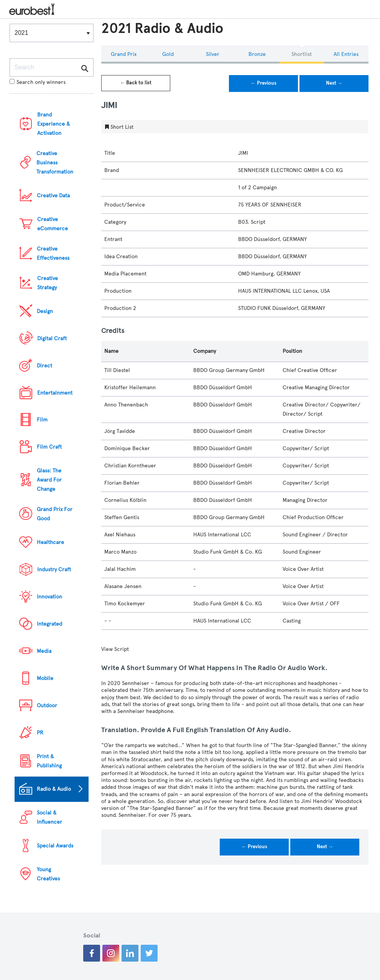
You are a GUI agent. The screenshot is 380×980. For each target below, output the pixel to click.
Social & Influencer (49, 817)
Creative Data (53, 196)
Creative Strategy (48, 283)
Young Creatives (48, 874)
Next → (334, 83)
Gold (168, 54)
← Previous (264, 83)
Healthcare (50, 542)
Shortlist (302, 54)
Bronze (257, 54)
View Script (115, 649)
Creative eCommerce (53, 224)
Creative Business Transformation (55, 163)
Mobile (45, 678)
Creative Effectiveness (53, 253)
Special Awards (55, 846)
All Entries (346, 54)
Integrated (49, 624)
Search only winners (38, 82)
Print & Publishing (49, 761)
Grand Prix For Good (55, 514)
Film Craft (49, 447)
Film (42, 420)
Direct (44, 366)
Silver (213, 54)
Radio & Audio (54, 789)
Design (45, 311)
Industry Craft (54, 569)
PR (40, 733)
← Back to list (136, 83)
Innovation (49, 597)
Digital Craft (52, 338)
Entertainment (55, 393)
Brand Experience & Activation (53, 124)
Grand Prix (124, 54)
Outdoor (47, 706)
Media (44, 651)
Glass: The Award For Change (49, 480)
